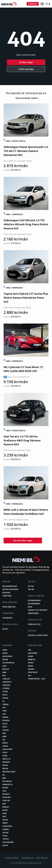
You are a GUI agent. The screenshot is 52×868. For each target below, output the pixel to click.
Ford (5, 711)
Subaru (6, 829)
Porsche (6, 801)
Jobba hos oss (34, 624)
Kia (4, 740)
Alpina (5, 660)
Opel (4, 791)
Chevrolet (7, 682)
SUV (29, 676)
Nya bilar (6, 593)
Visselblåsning (27, 858)
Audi (4, 666)
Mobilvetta (7, 784)
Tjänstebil (7, 596)
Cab (29, 650)
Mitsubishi (7, 781)
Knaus (5, 743)
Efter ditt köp (42, 858)
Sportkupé (33, 672)
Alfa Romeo (7, 656)
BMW (4, 672)
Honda (5, 717)
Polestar (6, 797)
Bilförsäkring (34, 604)
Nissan (5, 788)
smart (5, 823)
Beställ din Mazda (10, 589)
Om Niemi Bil (7, 618)
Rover (5, 810)
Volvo (5, 845)
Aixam (5, 653)
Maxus (5, 765)
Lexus (5, 752)
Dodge (5, 698)
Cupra (5, 692)
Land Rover (7, 749)
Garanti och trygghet (38, 610)
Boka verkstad (9, 607)
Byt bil (31, 586)
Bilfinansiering (34, 600)
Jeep (4, 733)
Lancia (5, 746)
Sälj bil (31, 589)
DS (3, 701)
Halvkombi (32, 653)
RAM (4, 804)
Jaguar (6, 730)
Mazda (5, 768)
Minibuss (32, 660)
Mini (4, 778)
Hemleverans (33, 613)
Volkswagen (8, 842)
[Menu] (42, 4)
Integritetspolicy (12, 858)
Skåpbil (31, 669)
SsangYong (7, 826)
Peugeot (6, 794)
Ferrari (5, 704)
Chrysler (6, 685)
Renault (6, 807)
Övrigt (31, 663)
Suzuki (5, 833)
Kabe (4, 736)
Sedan (30, 666)
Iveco (5, 727)
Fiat (4, 708)
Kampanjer (33, 4)
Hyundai (6, 720)
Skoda (5, 820)
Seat (4, 817)
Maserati (6, 762)
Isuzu (5, 724)
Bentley (6, 669)
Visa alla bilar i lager (26, 98)
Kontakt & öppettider (38, 635)
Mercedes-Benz (9, 772)
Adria (5, 650)
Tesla (5, 836)
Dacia (5, 695)
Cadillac (6, 679)
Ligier (5, 756)
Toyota (6, 839)
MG (4, 775)
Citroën (6, 688)
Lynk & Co (6, 759)
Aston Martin (8, 663)
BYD (4, 676)
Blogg (5, 629)
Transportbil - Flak (37, 679)
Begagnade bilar (10, 586)
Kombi (31, 656)
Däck (30, 607)
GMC (4, 714)
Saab (5, 813)
